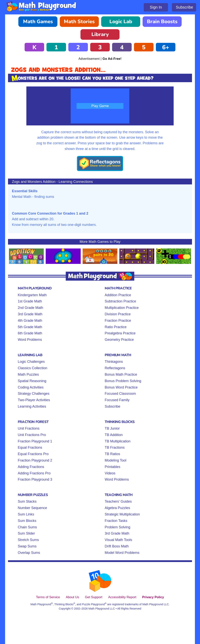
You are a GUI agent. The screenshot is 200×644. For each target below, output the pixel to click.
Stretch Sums (28, 540)
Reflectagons (115, 368)
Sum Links (26, 514)
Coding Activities (31, 387)
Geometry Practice (119, 340)
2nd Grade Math (30, 308)
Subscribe (184, 7)
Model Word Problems (122, 553)
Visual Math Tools (118, 540)
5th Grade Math (30, 327)
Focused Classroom (120, 394)
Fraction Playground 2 (35, 460)
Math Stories (79, 22)
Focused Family (117, 400)
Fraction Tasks (116, 521)
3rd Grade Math (30, 314)
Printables (112, 467)
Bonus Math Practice (121, 374)
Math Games (38, 22)
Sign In (156, 7)
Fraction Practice (118, 321)
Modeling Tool (116, 460)
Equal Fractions (30, 448)
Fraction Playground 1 (35, 441)
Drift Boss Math (117, 546)
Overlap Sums (29, 553)
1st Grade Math (30, 301)
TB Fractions (115, 448)
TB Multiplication (118, 441)
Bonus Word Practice (121, 387)
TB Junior (112, 428)
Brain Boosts (162, 22)
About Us (72, 597)
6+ (166, 47)
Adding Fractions (31, 467)
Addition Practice (118, 295)
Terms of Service (48, 597)
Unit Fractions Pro (32, 435)
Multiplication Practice (122, 308)
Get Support (94, 597)
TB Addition (114, 435)
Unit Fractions (29, 428)
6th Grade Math (30, 333)
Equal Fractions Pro (33, 454)
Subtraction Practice (120, 301)
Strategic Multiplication (122, 514)
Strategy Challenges (34, 394)
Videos (110, 473)
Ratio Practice (116, 327)
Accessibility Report (122, 597)
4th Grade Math (30, 321)
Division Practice (118, 314)
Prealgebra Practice (120, 333)
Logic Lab (121, 22)
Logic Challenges (31, 362)
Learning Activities (32, 406)
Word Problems (30, 340)
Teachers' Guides (118, 501)
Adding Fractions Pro (34, 473)
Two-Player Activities (34, 400)
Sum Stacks (27, 501)
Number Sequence (32, 508)
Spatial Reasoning (32, 381)
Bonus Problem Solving (123, 381)
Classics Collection (33, 368)
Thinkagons (114, 362)
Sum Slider (26, 533)
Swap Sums (27, 546)
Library (100, 34)
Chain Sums (27, 527)
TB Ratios (112, 454)
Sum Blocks (27, 521)
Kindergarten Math (32, 295)
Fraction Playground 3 (35, 479)
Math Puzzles (28, 374)
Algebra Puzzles (117, 508)
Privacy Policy (153, 597)
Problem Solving (117, 527)
